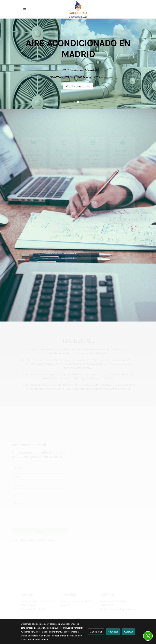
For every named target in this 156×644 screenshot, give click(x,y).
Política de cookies (39, 639)
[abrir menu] (25, 9)
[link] (78, 9)
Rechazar (113, 631)
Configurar (96, 631)
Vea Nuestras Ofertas (78, 86)
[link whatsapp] (148, 636)
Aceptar (129, 631)
